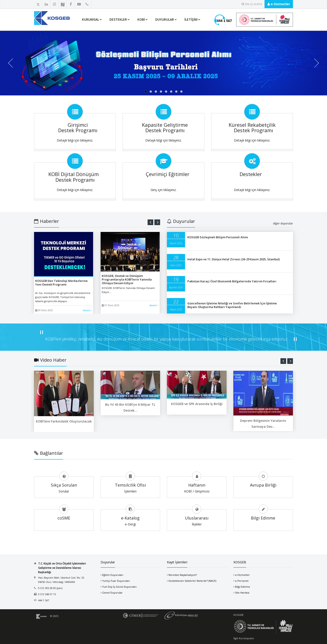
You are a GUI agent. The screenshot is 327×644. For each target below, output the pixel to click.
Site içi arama (252, 4)
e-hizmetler (279, 4)
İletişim (191, 19)
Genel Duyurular (112, 593)
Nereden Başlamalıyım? (183, 575)
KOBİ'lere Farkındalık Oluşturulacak (64, 421)
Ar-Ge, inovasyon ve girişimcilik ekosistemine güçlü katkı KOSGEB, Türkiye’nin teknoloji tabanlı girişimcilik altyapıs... (63, 297)
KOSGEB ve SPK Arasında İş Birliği (197, 404)
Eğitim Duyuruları (113, 575)
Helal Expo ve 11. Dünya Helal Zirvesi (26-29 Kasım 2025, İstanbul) (234, 259)
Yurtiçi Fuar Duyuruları (116, 581)
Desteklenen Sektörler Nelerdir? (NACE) (192, 581)
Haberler (47, 221)
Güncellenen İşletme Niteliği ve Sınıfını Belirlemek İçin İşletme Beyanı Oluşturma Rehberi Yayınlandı (232, 305)
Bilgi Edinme (243, 587)
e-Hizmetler (242, 575)
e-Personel (242, 581)
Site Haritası (242, 593)
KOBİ (141, 19)
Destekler (118, 19)
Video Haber (50, 360)
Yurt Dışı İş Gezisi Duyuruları (119, 587)
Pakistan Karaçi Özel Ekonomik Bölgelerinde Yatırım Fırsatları (232, 281)
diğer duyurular (283, 223)
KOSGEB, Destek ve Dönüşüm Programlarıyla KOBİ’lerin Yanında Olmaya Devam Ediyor (127, 279)
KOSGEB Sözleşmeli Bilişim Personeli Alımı (218, 237)
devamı (87, 310)
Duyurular (165, 19)
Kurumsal (90, 19)
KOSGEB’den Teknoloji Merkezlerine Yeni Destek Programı (61, 283)
